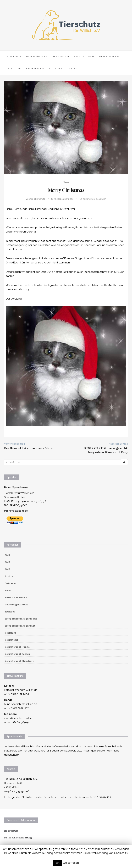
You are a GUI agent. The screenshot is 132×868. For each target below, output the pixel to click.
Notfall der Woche (16, 598)
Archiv (9, 576)
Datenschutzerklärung (18, 838)
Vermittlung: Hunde (17, 647)
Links (59, 69)
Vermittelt (11, 640)
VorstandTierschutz (35, 199)
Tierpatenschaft (110, 57)
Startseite (14, 57)
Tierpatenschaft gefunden (21, 619)
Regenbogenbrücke (16, 605)
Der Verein (61, 57)
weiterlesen (71, 863)
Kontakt (73, 69)
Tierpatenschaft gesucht (20, 626)
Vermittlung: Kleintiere (19, 661)
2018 (7, 562)
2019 (7, 569)
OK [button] (58, 863)
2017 (7, 555)
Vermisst (10, 633)
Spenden (10, 612)
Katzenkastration (38, 69)
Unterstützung (37, 57)
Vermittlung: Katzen (17, 654)
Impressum (11, 831)
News (66, 182)
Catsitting (14, 69)
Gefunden (11, 583)
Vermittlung (84, 57)
